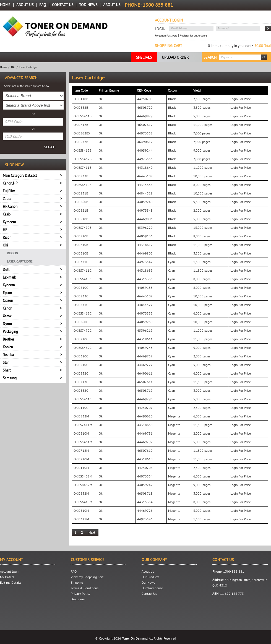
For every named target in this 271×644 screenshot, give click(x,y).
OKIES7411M (83, 425)
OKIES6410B (83, 185)
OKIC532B (81, 142)
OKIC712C (81, 382)
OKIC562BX (82, 133)
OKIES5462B (83, 159)
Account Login (10, 571)
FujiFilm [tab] (9, 191)
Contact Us (63, 5)
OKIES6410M (83, 502)
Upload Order (175, 57)
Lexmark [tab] (9, 277)
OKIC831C (81, 305)
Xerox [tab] (7, 316)
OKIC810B (81, 236)
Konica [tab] (8, 347)
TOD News (88, 5)
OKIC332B (81, 107)
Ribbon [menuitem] (12, 253)
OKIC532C (81, 373)
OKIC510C (81, 365)
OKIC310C (81, 356)
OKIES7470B (83, 228)
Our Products (150, 577)
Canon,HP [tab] (10, 183)
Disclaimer (78, 599)
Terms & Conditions (85, 588)
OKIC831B (81, 193)
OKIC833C (81, 296)
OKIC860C (81, 322)
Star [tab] (6, 362)
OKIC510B (81, 219)
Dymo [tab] (7, 324)
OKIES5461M (83, 442)
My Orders (7, 577)
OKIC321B (81, 210)
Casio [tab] (7, 214)
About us (112, 5)
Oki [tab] (5, 245)
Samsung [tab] (10, 378)
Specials (144, 57)
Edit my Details (11, 582)
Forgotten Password (166, 36)
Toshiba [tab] (8, 355)
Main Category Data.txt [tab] (20, 175)
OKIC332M (81, 493)
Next (92, 532)
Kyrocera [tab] (9, 222)
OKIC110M (81, 468)
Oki (13, 67)
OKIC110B (81, 99)
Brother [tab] (8, 339)
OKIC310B (81, 253)
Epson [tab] (7, 293)
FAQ (43, 5)
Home (5, 5)
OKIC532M (81, 416)
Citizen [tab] (8, 300)
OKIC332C (81, 390)
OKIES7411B (83, 168)
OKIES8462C (83, 348)
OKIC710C (81, 339)
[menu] (33, 257)
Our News (148, 582)
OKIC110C (81, 408)
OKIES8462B (83, 150)
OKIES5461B (83, 116)
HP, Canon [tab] (10, 206)
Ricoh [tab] (7, 237)
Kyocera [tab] (9, 285)
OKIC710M (81, 459)
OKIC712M (81, 450)
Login (160, 29)
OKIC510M (81, 511)
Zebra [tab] (7, 199)
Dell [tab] (6, 269)
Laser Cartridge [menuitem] (20, 261)
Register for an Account (193, 36)
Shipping (77, 582)
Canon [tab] (7, 308)
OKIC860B (81, 202)
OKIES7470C (83, 330)
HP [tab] (5, 230)
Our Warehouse (152, 588)
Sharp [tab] (7, 370)
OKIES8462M (83, 485)
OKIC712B (81, 125)
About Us (25, 5)
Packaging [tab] (10, 331)
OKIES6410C (83, 279)
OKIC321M (81, 519)
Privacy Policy (81, 594)
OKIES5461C (83, 399)
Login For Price (241, 99)
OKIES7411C (83, 270)
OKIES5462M (83, 476)
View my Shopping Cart (87, 577)
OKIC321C (81, 262)
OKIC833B (81, 176)
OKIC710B (81, 245)
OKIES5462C (83, 313)
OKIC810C (81, 288)
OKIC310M (81, 433)
